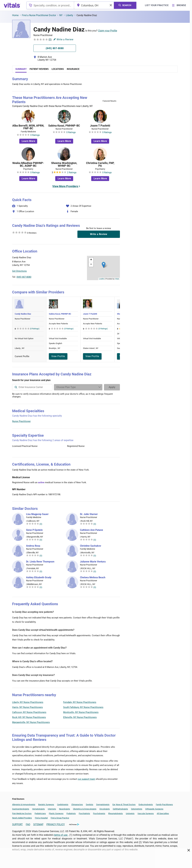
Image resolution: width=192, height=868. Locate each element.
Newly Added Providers (22, 818)
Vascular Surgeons (146, 813)
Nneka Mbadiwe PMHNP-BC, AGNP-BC (28, 164)
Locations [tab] (58, 69)
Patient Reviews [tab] (39, 69)
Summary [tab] (21, 69)
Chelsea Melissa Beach (93, 578)
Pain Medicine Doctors (22, 813)
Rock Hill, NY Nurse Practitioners (29, 717)
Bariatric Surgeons (46, 805)
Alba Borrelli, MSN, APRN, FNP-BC (28, 127)
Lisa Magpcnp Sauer (37, 514)
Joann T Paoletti (100, 126)
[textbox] (50, 5)
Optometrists (137, 809)
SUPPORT (17, 824)
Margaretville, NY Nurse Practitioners (31, 722)
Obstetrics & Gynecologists (85, 809)
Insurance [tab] (73, 69)
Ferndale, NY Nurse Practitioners (80, 702)
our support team (86, 779)
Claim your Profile (108, 31)
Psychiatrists (84, 813)
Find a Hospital (41, 818)
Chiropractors (77, 805)
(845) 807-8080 (24, 277)
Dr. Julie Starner (89, 514)
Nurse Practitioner (21, 421)
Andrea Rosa (33, 546)
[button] (104, 265)
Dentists (90, 805)
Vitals (117, 279)
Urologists (130, 813)
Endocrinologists (146, 805)
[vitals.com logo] (12, 5)
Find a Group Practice (60, 818)
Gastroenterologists (21, 809)
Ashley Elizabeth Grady (39, 578)
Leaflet (102, 279)
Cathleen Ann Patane (92, 530)
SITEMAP (38, 824)
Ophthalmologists (120, 809)
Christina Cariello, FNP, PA (100, 164)
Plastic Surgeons (56, 813)
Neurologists (65, 809)
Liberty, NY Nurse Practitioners (28, 702)
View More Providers (65, 186)
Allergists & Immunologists (24, 805)
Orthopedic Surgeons (154, 809)
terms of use (61, 835)
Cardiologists (63, 805)
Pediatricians (40, 813)
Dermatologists (103, 805)
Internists (52, 809)
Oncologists (105, 809)
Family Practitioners (164, 805)
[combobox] (50, 5)
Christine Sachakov (91, 546)
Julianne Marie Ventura (93, 562)
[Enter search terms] (78, 387)
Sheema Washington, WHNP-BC (64, 164)
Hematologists (38, 809)
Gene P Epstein (34, 530)
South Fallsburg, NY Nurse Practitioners (83, 707)
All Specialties (163, 813)
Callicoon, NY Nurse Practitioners (29, 712)
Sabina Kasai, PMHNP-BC (64, 126)
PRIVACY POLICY (56, 824)
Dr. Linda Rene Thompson (40, 562)
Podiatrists (71, 813)
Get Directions (19, 271)
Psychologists (99, 813)
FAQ (28, 824)
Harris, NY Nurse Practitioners (27, 707)
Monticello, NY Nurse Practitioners (81, 712)
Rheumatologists (116, 813)
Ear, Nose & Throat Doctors (124, 805)
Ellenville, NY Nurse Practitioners (80, 717)
